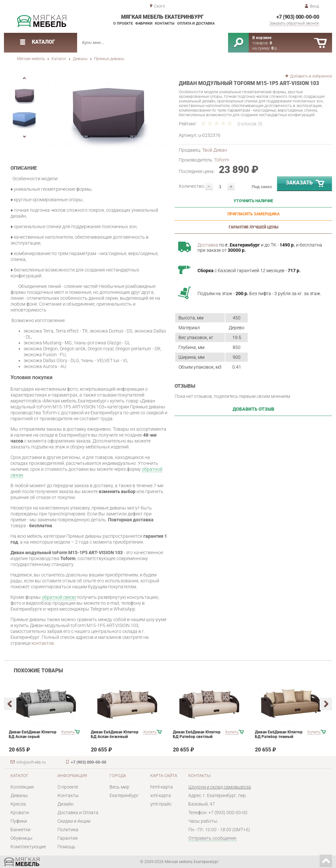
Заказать (305, 184)
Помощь (66, 847)
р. (275, 48)
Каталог (59, 59)
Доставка (208, 245)
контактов (43, 643)
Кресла (18, 804)
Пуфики (19, 821)
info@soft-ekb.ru (31, 762)
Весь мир (119, 787)
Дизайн (65, 804)
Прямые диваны (109, 59)
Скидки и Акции (74, 821)
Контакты (165, 23)
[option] (106, 113)
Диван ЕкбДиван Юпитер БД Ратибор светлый (197, 734)
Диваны (80, 59)
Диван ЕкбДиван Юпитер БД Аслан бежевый (115, 734)
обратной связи (59, 597)
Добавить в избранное (311, 76)
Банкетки (21, 830)
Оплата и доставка (196, 23)
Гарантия (68, 838)
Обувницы (21, 838)
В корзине (262, 38)
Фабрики (144, 23)
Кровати (20, 813)
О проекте (123, 23)
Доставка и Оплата (78, 813)
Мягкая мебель (31, 59)
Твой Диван (215, 150)
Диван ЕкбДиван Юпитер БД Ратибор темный (279, 734)
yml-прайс (161, 804)
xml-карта (161, 795)
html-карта (162, 787)
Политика (68, 830)
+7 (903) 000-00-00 (298, 17)
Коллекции (22, 787)
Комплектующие (28, 847)
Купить (68, 732)
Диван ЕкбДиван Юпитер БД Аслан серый (33, 734)
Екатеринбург (124, 795)
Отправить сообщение (212, 838)
